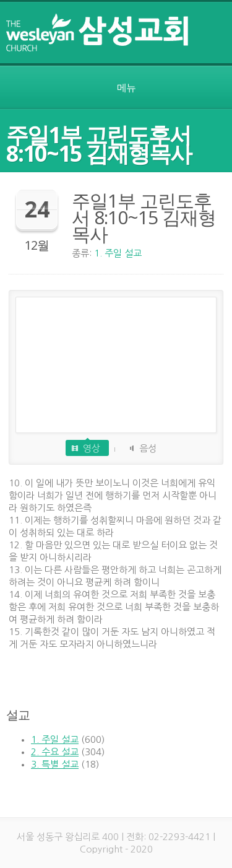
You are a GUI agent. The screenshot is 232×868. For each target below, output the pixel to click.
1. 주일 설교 (118, 253)
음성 (148, 448)
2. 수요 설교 (55, 752)
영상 (92, 448)
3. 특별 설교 (55, 764)
